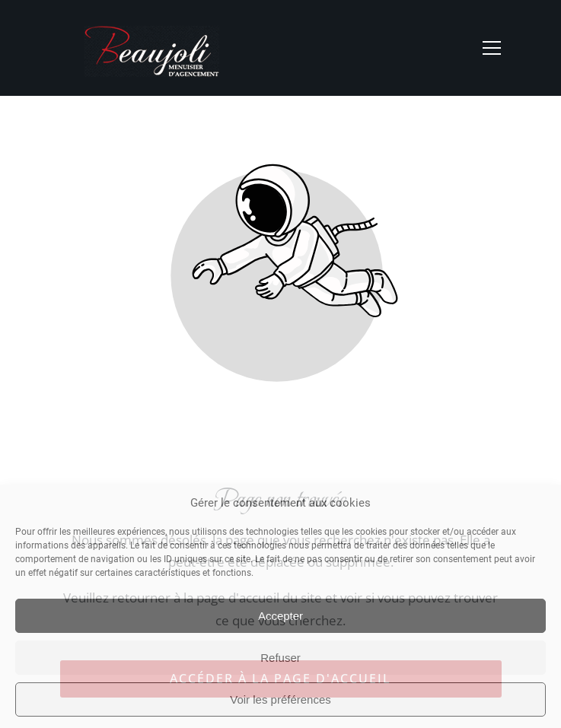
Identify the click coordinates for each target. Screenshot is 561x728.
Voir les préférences (280, 699)
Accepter (280, 616)
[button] (492, 48)
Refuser (280, 658)
